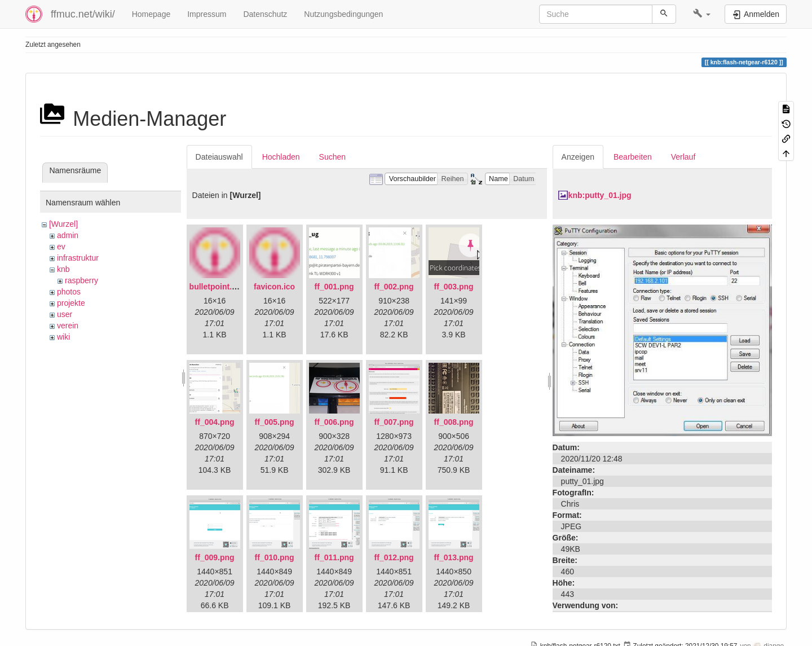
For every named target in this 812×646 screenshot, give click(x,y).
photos (69, 292)
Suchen (332, 157)
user (65, 314)
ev (61, 247)
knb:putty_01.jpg (600, 195)
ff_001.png (334, 287)
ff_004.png (215, 422)
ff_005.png (275, 422)
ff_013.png (454, 557)
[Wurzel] (63, 224)
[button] (702, 14)
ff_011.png (334, 557)
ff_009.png (215, 557)
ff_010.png (275, 557)
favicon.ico (274, 287)
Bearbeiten (633, 157)
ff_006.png (334, 422)
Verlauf (683, 157)
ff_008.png (454, 422)
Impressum (207, 14)
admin (68, 235)
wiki (63, 337)
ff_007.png (394, 422)
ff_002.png (394, 287)
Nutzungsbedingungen (343, 14)
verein (68, 326)
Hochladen (281, 157)
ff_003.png (454, 287)
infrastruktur (78, 258)
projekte (71, 303)
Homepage (151, 14)
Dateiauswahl (219, 157)
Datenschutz (265, 14)
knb (63, 269)
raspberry (81, 280)
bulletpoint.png (218, 287)
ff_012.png (394, 557)
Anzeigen (578, 157)
